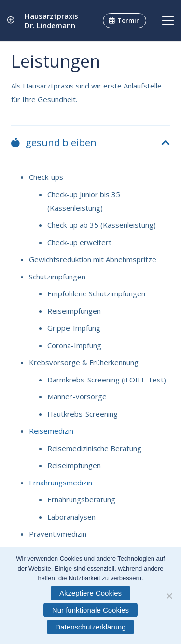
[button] (168, 21)
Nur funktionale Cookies (90, 610)
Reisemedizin (51, 431)
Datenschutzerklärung (91, 627)
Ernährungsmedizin (61, 483)
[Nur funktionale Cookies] (169, 596)
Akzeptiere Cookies (90, 593)
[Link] (11, 20)
